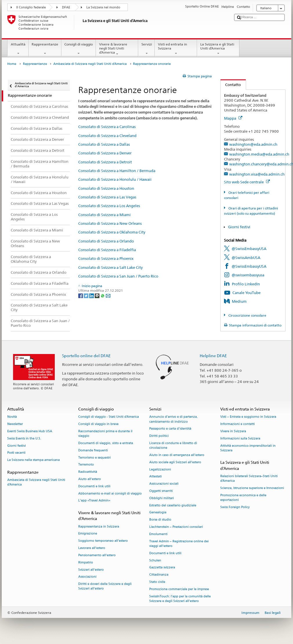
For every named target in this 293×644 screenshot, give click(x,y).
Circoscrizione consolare (247, 315)
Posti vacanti (16, 453)
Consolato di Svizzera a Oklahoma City (112, 232)
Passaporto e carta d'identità (170, 429)
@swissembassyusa (248, 275)
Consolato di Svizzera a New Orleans (110, 223)
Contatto (231, 85)
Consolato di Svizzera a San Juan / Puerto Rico (118, 276)
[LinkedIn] (92, 295)
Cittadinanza (159, 575)
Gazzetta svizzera (162, 568)
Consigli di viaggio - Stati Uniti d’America (109, 417)
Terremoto (86, 465)
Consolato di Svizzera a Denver (105, 153)
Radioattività (88, 472)
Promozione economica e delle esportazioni (243, 498)
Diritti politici (159, 436)
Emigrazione (88, 534)
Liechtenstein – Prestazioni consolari (176, 527)
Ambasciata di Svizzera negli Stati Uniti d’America (90, 64)
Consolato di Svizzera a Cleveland (107, 136)
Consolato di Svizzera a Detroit (105, 162)
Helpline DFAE (213, 356)
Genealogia (158, 513)
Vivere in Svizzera (233, 431)
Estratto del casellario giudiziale (173, 505)
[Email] (108, 295)
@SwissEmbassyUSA (249, 249)
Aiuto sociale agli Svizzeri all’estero (175, 462)
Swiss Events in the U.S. (24, 438)
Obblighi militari (162, 498)
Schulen (155, 560)
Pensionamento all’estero (97, 555)
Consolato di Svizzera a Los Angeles (109, 206)
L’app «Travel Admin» (94, 501)
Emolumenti (158, 534)
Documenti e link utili (94, 486)
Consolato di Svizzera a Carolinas (107, 127)
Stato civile (157, 582)
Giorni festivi (239, 227)
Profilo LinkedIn (246, 284)
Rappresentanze (45, 49)
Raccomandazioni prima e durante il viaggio (105, 434)
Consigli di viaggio (79, 49)
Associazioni (87, 577)
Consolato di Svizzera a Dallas (104, 144)
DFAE (66, 7)
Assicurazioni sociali (164, 484)
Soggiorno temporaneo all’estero (103, 541)
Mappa (233, 118)
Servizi (146, 49)
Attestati (155, 477)
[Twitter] (87, 295)
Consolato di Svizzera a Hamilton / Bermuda (117, 171)
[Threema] (98, 295)
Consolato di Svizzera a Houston (106, 188)
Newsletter (15, 424)
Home (12, 64)
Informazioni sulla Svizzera (240, 438)
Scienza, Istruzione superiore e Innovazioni (252, 488)
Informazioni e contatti (238, 424)
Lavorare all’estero (92, 548)
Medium (239, 301)
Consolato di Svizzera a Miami (104, 215)
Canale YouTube (246, 293)
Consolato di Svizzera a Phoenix (106, 258)
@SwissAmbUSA (246, 258)
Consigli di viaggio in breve (98, 424)
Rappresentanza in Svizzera (99, 527)
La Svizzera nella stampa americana (33, 460)
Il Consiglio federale (31, 7)
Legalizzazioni (160, 469)
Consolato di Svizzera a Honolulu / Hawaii (115, 179)
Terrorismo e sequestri (94, 458)
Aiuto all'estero (90, 479)
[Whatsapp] (103, 295)
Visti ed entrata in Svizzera (176, 49)
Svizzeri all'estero (91, 570)
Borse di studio (160, 520)
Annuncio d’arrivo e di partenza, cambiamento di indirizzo (173, 419)
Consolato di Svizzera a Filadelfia (107, 250)
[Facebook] (81, 295)
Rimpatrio (86, 562)
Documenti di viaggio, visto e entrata (106, 443)
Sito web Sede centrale (247, 182)
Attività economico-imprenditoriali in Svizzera (248, 448)
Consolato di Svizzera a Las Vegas (107, 197)
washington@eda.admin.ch (253, 144)
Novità (12, 417)
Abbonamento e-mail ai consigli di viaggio (110, 494)
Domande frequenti (93, 450)
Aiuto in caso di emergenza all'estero (177, 455)
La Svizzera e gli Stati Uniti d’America (218, 49)
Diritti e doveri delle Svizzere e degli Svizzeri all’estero (105, 586)
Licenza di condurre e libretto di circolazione (173, 445)
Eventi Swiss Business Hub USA (30, 431)
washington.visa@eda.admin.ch (257, 174)
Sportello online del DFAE (86, 356)
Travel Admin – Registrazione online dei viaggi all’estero (179, 544)
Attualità (18, 49)
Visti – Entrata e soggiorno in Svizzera (248, 417)
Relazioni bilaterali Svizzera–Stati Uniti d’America (249, 478)
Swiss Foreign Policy (235, 507)
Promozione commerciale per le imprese (179, 589)
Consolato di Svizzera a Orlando (106, 241)
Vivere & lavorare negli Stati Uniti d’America (117, 49)
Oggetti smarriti (161, 491)
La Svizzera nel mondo (103, 7)
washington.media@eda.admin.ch (259, 154)
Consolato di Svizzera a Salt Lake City (110, 267)
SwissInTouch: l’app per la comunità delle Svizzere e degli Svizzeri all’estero (180, 599)
